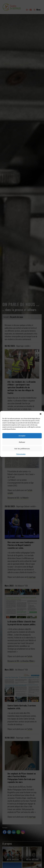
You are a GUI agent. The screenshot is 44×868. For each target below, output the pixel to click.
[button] (40, 414)
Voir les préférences (22, 449)
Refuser (22, 442)
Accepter (22, 436)
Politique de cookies (21, 454)
